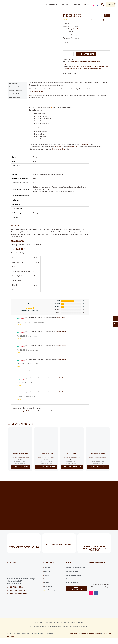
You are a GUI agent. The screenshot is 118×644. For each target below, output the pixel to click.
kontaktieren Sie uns (60, 152)
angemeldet (25, 414)
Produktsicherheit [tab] (16, 98)
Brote (84, 64)
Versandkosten (78, 29)
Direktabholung (75, 149)
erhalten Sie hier (62, 320)
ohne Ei (65, 69)
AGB (80, 638)
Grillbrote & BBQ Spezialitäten (80, 62)
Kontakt (77, 5)
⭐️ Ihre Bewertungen (51, 594)
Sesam (71, 69)
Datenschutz (74, 638)
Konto (87, 5)
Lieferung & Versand (73, 575)
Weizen (98, 69)
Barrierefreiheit (106, 638)
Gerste (74, 66)
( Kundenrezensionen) (99, 20)
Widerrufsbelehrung (73, 586)
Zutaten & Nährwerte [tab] (17, 94)
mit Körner (92, 66)
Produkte (47, 575)
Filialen (46, 586)
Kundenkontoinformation (75, 579)
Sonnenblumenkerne (80, 69)
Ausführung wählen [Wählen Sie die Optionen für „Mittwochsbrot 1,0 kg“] (98, 470)
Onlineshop (51, 5)
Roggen (98, 66)
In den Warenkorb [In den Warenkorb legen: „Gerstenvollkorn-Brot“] (20, 470)
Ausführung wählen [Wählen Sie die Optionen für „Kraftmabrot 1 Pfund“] (46, 470)
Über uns (65, 5)
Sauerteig (104, 66)
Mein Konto (48, 590)
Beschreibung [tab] (14, 86)
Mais (65, 71)
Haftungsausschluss (95, 638)
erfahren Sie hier (38, 94)
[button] (56, 5)
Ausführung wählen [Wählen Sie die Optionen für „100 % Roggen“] (72, 470)
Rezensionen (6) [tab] (15, 102)
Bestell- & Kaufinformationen (76, 572)
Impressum (85, 638)
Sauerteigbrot (94, 62)
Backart (66, 42)
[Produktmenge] (68, 54)
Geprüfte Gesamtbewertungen (81, 20)
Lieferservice (59, 149)
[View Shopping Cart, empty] (111, 5)
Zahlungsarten (71, 583)
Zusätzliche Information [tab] (18, 90)
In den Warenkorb (86, 54)
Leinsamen (84, 66)
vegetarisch (91, 69)
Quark (103, 69)
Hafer (78, 66)
